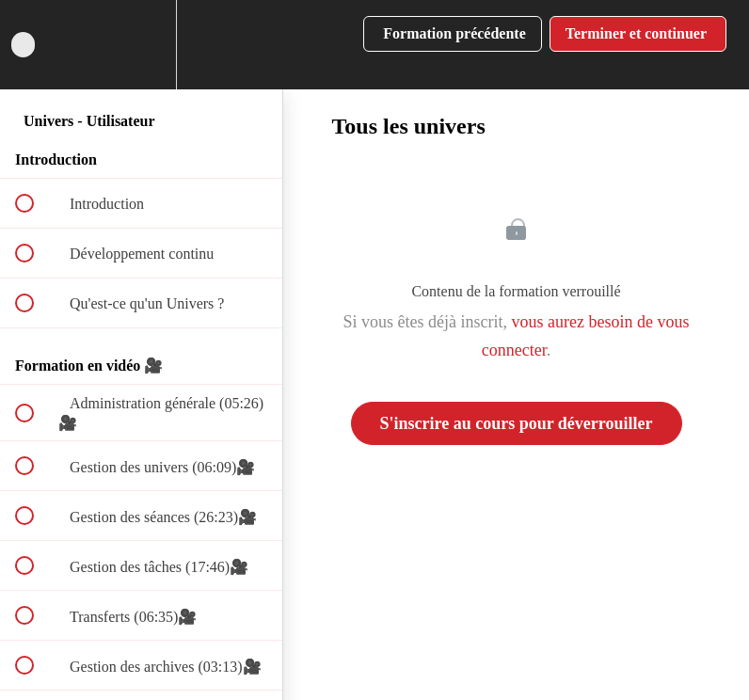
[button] (35, 45)
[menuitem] (141, 45)
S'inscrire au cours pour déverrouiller (517, 423)
